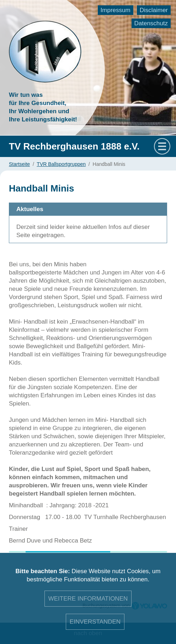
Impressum (116, 10)
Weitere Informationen (88, 599)
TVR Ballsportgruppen (61, 164)
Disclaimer (154, 10)
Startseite (19, 164)
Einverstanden (95, 622)
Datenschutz (151, 23)
